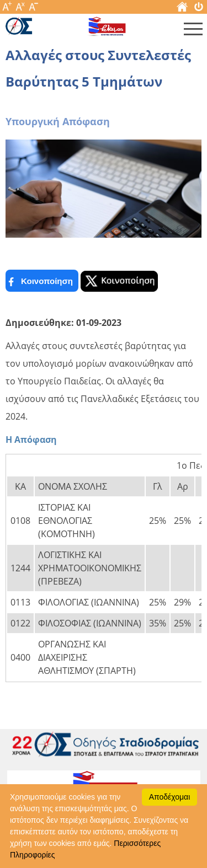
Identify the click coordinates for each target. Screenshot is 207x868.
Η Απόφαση (31, 440)
